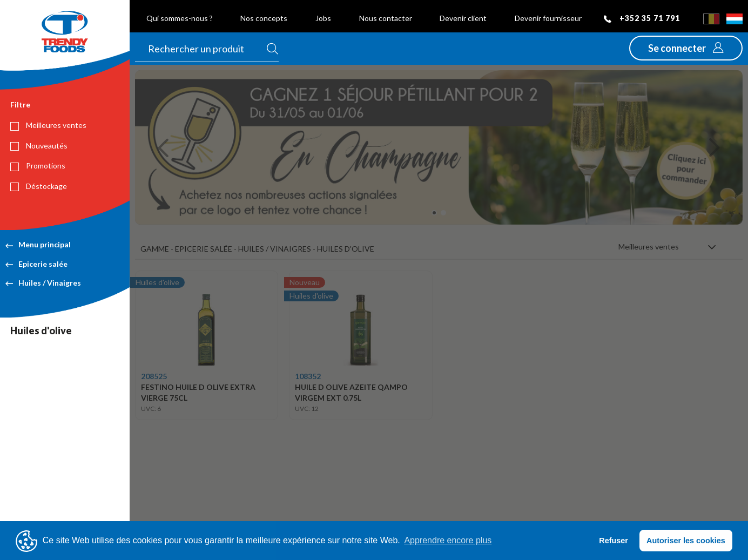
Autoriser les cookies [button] (686, 541)
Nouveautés (39, 146)
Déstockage (39, 186)
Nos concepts (264, 18)
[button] (686, 48)
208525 (154, 376)
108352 (308, 376)
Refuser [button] (614, 541)
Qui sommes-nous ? (180, 18)
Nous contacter (386, 18)
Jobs (323, 18)
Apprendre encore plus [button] (448, 540)
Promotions (38, 166)
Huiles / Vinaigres (43, 283)
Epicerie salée (36, 264)
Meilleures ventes (48, 125)
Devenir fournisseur (548, 18)
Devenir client (463, 18)
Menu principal (38, 244)
